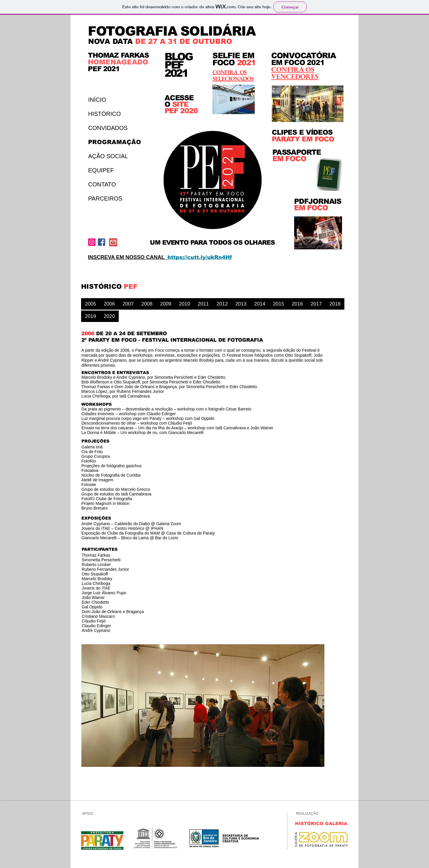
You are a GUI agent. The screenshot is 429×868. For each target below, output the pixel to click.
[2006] (109, 304)
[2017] (316, 304)
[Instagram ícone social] (92, 242)
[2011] (203, 304)
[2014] (260, 304)
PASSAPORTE (297, 152)
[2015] (279, 304)
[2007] (128, 304)
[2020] (109, 316)
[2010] (185, 304)
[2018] (335, 304)
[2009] (166, 304)
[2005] (91, 304)
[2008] (147, 304)
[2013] (241, 304)
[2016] (297, 304)
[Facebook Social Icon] (102, 242)
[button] (203, 706)
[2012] (222, 304)
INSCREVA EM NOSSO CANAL (128, 257)
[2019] (91, 316)
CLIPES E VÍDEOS (302, 132)
